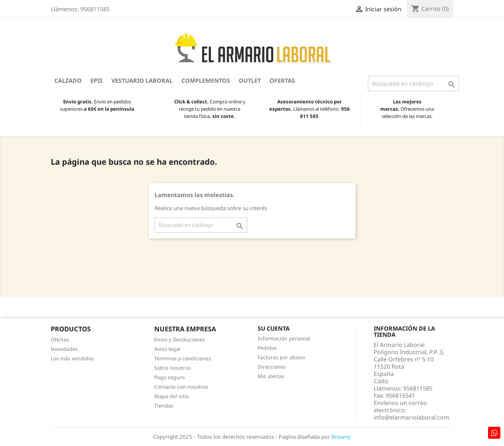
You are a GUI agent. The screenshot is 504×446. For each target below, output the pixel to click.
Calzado (68, 81)
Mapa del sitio (171, 396)
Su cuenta (274, 328)
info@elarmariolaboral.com (411, 417)
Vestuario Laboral (142, 81)
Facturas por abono (281, 357)
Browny (341, 437)
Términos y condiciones (183, 358)
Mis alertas (271, 376)
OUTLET (250, 81)
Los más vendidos (72, 358)
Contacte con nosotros (181, 387)
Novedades (64, 349)
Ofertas (282, 81)
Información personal (284, 338)
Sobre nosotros (173, 368)
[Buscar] (413, 83)
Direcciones (272, 367)
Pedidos (267, 348)
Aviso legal (167, 349)
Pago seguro (169, 377)
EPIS (97, 81)
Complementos (206, 81)
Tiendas (164, 406)
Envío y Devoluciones (180, 339)
